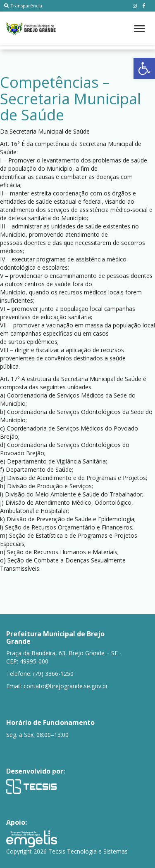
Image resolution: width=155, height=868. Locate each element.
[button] (144, 68)
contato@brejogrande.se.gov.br (66, 686)
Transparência (23, 6)
